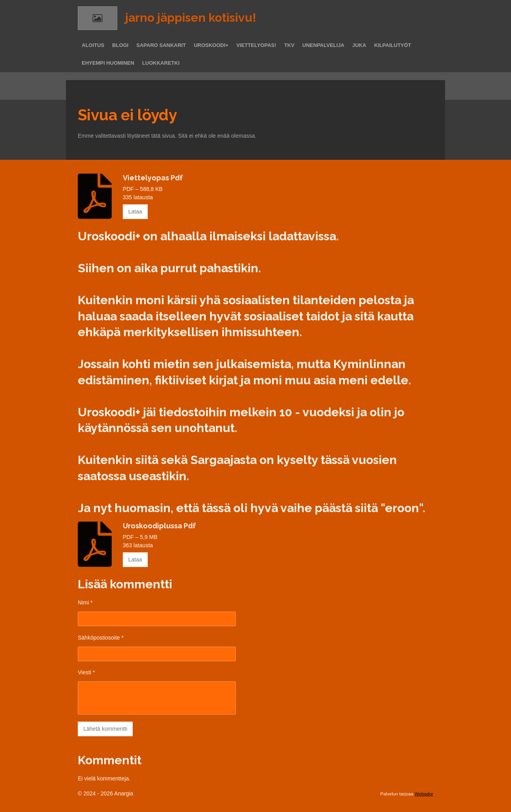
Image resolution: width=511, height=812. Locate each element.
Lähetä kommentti (105, 729)
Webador (424, 794)
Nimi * (85, 602)
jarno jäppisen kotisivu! (191, 18)
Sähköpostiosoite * (101, 637)
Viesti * (86, 672)
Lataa (135, 211)
